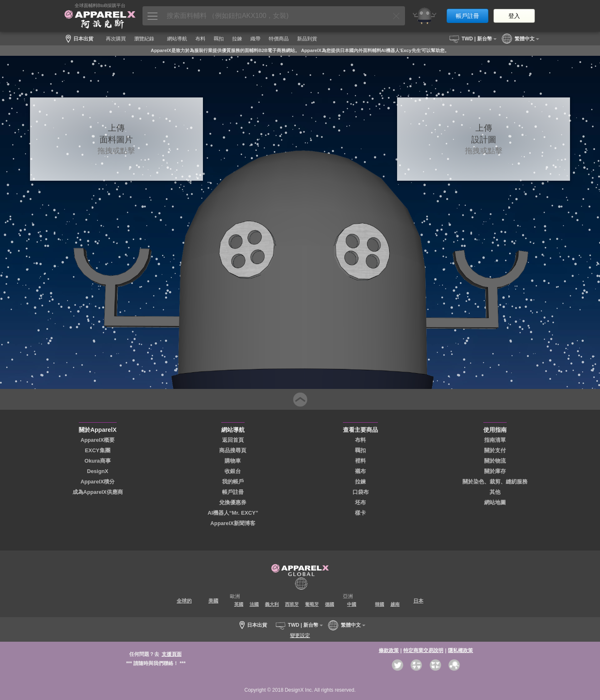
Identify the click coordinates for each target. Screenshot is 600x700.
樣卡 (360, 513)
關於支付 (495, 450)
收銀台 (233, 471)
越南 (395, 604)
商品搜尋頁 (233, 450)
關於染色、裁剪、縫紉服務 (495, 482)
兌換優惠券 (233, 502)
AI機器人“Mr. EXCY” (233, 513)
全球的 (184, 601)
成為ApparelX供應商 (98, 492)
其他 (495, 492)
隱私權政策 (460, 650)
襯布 (360, 471)
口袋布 (361, 492)
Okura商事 (98, 461)
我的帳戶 (233, 482)
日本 (418, 601)
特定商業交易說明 (423, 650)
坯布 (360, 502)
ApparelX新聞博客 (233, 523)
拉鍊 (360, 482)
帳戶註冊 (467, 16)
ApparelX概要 (97, 440)
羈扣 (360, 450)
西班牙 (292, 604)
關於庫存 (495, 471)
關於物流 (495, 461)
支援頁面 (172, 654)
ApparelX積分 (97, 482)
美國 (213, 601)
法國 (254, 604)
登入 (514, 16)
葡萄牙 (312, 604)
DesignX (98, 471)
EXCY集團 (98, 450)
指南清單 (495, 440)
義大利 (272, 604)
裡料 (360, 461)
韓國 (380, 604)
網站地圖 (495, 502)
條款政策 (389, 650)
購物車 (233, 461)
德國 (330, 604)
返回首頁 (233, 440)
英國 (239, 604)
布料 (360, 440)
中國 (352, 604)
